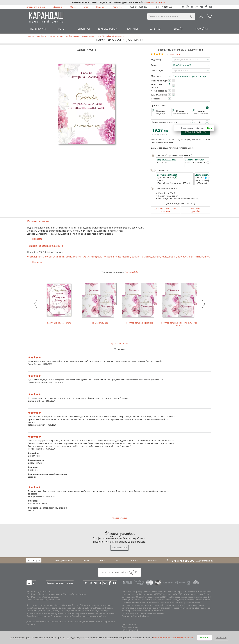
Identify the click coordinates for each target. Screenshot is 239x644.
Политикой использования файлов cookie (173, 638)
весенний (59, 257)
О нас (73, 7)
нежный (199, 257)
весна (69, 257)
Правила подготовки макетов (60, 583)
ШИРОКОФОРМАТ (108, 29)
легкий (156, 257)
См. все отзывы (120, 518)
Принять (204, 637)
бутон (48, 257)
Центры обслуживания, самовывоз (171, 155)
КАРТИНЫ (133, 29)
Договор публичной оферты (135, 616)
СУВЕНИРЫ (84, 29)
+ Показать (36, 239)
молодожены (169, 257)
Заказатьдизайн (195, 210)
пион (207, 257)
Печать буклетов (130, 630)
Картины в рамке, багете (59, 303)
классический (123, 257)
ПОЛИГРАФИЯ (38, 29)
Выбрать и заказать (154, 2)
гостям (77, 257)
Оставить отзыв (121, 344)
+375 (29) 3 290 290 (138, 7)
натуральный (185, 257)
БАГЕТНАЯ (156, 29)
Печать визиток (129, 624)
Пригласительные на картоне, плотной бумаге (180, 304)
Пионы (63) (131, 272)
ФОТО (61, 29)
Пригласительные (99, 303)
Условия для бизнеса (36, 7)
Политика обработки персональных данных (143, 613)
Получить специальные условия (166, 210)
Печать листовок (130, 627)
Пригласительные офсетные (139, 303)
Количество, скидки (162, 122)
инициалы (97, 257)
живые (86, 257)
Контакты (117, 7)
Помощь (100, 7)
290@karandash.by (205, 561)
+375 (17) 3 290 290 (164, 7)
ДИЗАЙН (178, 29)
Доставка (58, 7)
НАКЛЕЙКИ (202, 29)
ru (29, 583)
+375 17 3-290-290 (35, 600)
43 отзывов (175, 54)
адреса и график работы (94, 616)
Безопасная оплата (164, 188)
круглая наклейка (141, 257)
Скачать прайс (34, 560)
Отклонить (221, 637)
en (34, 583)
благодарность (36, 257)
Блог (86, 7)
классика (109, 257)
